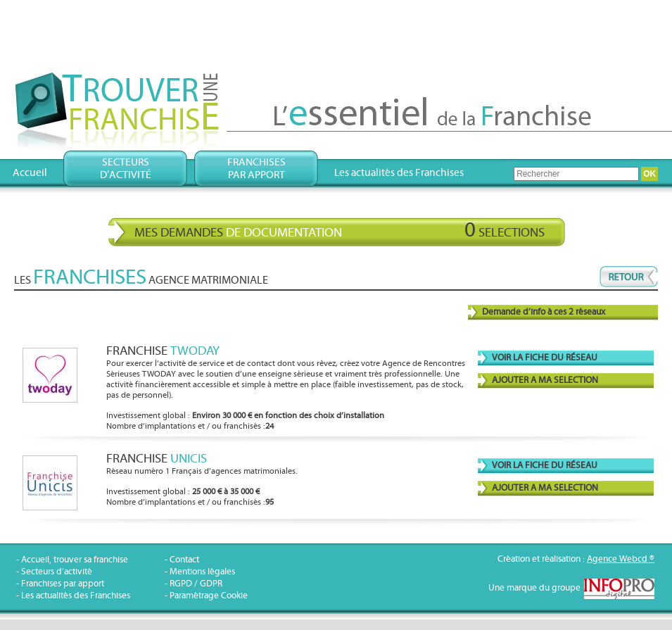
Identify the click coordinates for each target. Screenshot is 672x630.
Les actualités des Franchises (399, 173)
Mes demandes (340, 230)
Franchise (163, 351)
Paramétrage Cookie (209, 596)
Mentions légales (202, 572)
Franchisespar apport (256, 169)
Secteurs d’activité (57, 572)
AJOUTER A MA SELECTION (545, 380)
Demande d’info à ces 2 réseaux (544, 312)
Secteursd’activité (126, 169)
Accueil (30, 173)
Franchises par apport (63, 584)
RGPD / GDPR (196, 584)
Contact (184, 560)
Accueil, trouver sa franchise (75, 560)
